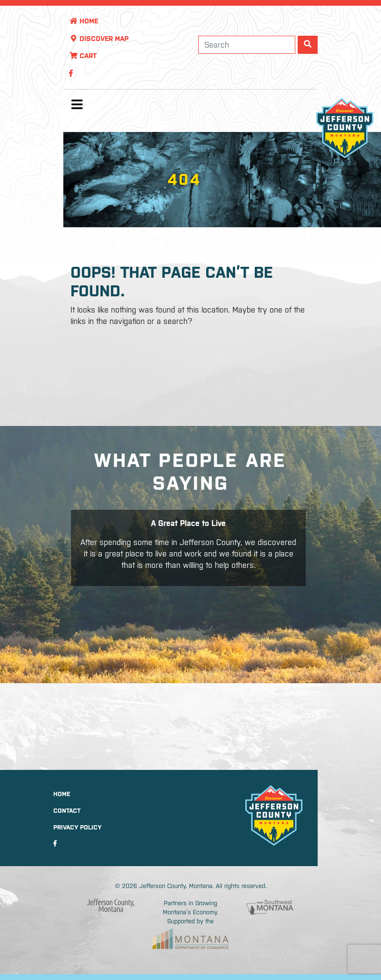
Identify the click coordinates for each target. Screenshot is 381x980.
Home (84, 21)
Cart (83, 56)
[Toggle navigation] (77, 107)
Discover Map (99, 39)
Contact (67, 811)
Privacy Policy (77, 827)
